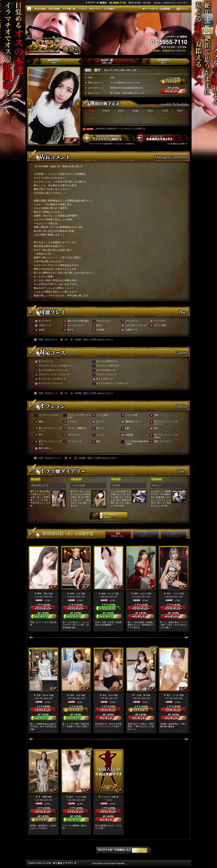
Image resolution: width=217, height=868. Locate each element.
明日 (146, 535)
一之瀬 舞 (140, 695)
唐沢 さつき (173, 695)
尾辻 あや (108, 695)
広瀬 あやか (43, 695)
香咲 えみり (140, 594)
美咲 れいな (108, 594)
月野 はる (75, 594)
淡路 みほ (75, 695)
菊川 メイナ (75, 797)
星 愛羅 (43, 797)
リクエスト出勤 (109, 797)
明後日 (174, 535)
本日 (118, 535)
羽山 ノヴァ (173, 594)
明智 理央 (43, 594)
